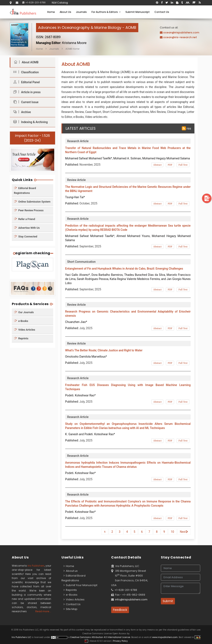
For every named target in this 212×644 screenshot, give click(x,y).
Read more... (43, 611)
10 (172, 532)
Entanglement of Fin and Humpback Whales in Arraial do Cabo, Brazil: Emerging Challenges (124, 269)
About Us (65, 12)
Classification (25, 72)
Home (51, 12)
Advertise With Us (27, 228)
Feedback (120, 610)
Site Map (70, 609)
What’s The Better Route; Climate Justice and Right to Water (104, 350)
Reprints (21, 338)
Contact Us (162, 12)
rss (186, 128)
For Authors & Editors (106, 12)
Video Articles (25, 330)
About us (71, 571)
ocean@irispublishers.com (181, 32)
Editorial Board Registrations (25, 190)
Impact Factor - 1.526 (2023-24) (32, 138)
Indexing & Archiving (30, 122)
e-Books (21, 321)
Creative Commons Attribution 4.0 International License (100, 637)
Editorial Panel (26, 82)
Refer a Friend (24, 219)
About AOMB (25, 62)
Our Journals (24, 312)
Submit (168, 601)
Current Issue (25, 102)
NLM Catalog (60, 3)
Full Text (183, 165)
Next (184, 532)
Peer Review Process (29, 210)
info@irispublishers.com (131, 599)
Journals (81, 12)
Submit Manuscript (138, 12)
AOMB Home (72, 49)
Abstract (157, 165)
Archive (21, 112)
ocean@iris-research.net (180, 37)
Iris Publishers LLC (22, 637)
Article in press (26, 92)
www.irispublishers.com (165, 637)
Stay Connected (26, 236)
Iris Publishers (36, 566)
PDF (170, 165)
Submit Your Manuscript (80, 585)
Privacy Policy (120, 641)
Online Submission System (32, 201)
